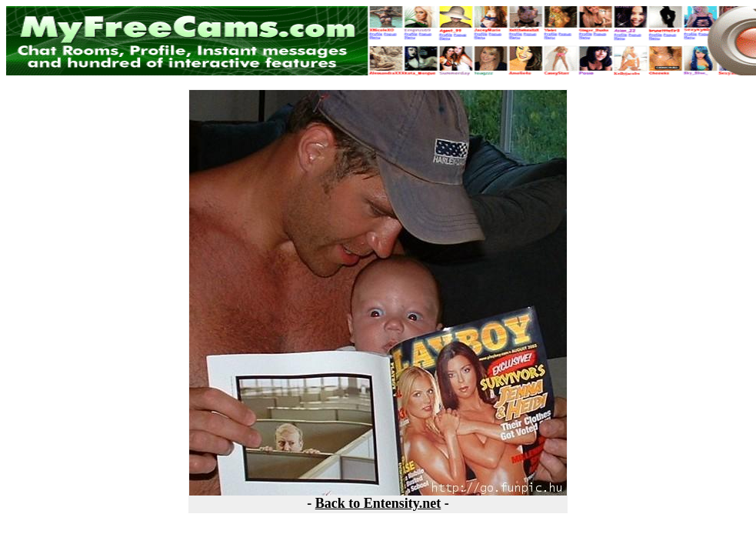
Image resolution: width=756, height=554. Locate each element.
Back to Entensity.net (378, 503)
